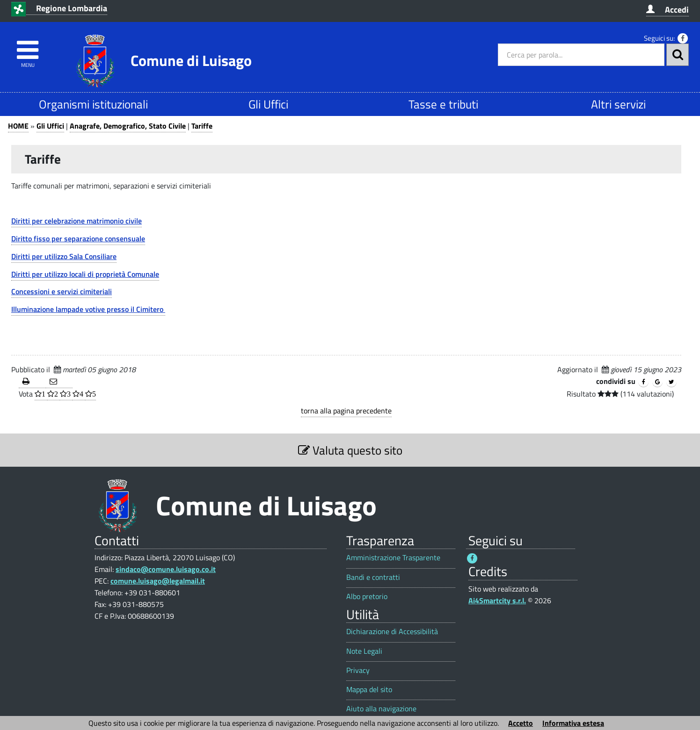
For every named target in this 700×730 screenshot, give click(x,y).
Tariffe (202, 126)
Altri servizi (618, 104)
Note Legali (364, 651)
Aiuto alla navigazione (381, 709)
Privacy (358, 670)
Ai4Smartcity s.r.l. (497, 600)
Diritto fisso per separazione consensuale (78, 239)
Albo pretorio (367, 596)
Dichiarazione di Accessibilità (392, 632)
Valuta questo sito (350, 450)
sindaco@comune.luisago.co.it (166, 569)
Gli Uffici (268, 104)
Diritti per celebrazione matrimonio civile (77, 221)
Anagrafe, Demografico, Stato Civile (128, 126)
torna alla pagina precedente (346, 411)
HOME (18, 126)
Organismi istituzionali (93, 104)
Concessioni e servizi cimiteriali (62, 291)
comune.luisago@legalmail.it (158, 581)
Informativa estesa (573, 723)
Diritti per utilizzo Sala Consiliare (64, 256)
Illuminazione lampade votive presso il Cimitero (88, 309)
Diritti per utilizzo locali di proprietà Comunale (85, 274)
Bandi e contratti (373, 577)
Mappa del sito (369, 690)
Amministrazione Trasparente (393, 558)
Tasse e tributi (443, 104)
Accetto (521, 723)
